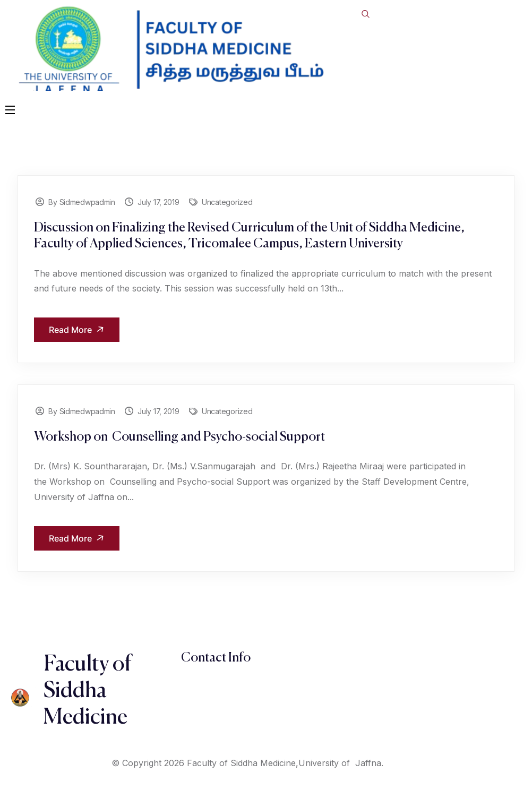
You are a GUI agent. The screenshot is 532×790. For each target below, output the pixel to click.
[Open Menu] (11, 109)
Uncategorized (227, 202)
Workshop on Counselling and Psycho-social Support (179, 437)
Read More (78, 330)
